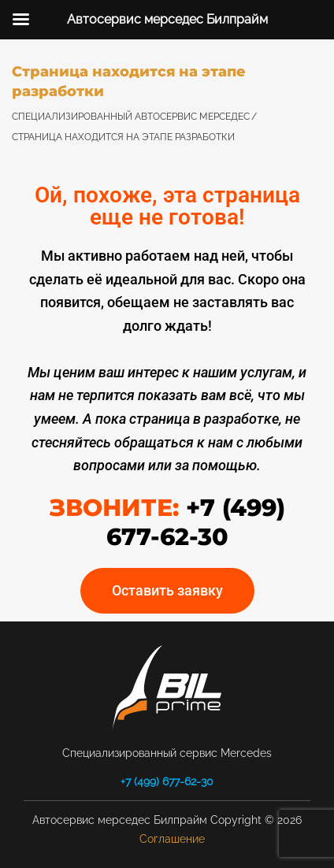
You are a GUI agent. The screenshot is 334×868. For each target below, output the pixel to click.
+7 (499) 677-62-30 (167, 781)
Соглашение (172, 839)
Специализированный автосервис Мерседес (131, 117)
